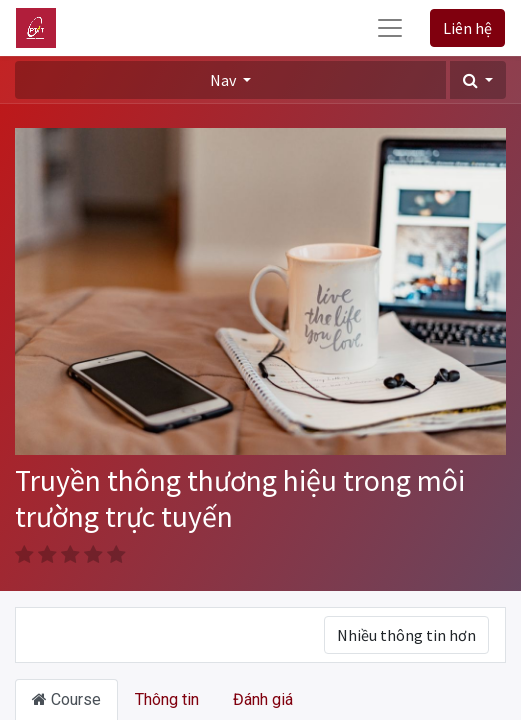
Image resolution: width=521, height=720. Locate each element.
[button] (478, 80)
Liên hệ (467, 28)
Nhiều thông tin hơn (406, 635)
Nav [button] (224, 80)
